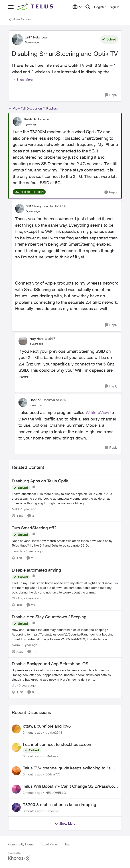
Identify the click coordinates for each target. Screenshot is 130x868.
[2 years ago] (33, 598)
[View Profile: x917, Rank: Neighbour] (17, 40)
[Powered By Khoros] (65, 857)
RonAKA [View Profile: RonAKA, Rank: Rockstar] (30, 119)
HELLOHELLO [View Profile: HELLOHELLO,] (56, 793)
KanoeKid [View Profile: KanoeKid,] (52, 811)
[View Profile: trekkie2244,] (16, 729)
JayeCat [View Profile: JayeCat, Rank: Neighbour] (18, 551)
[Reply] (111, 95)
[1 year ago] (28, 509)
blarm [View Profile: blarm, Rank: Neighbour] (16, 645)
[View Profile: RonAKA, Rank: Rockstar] (17, 122)
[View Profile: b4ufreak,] (16, 747)
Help (67, 844)
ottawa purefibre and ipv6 (47, 726)
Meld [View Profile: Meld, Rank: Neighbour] (15, 509)
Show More (22, 79)
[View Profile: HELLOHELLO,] (16, 789)
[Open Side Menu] (11, 7)
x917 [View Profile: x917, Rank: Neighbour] (29, 37)
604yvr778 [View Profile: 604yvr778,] (53, 774)
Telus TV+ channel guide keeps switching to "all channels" (68, 768)
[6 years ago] (33, 551)
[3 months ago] (33, 732)
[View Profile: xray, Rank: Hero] (23, 341)
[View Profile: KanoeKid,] (16, 807)
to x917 (50, 339)
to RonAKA (58, 206)
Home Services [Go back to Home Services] (19, 19)
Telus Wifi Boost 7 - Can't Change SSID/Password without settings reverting (70, 786)
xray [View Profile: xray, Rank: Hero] (33, 339)
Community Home (21, 844)
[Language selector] (77, 7)
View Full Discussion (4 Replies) (33, 108)
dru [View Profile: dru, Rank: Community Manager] (14, 685)
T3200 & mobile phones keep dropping (60, 805)
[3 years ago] (26, 685)
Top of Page (49, 844)
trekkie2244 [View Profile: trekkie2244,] (54, 732)
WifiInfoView (97, 412)
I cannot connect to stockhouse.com (58, 744)
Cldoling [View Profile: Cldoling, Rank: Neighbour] (17, 598)
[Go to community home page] (36, 7)
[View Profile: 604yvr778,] (16, 771)
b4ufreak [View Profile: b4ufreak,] (52, 756)
